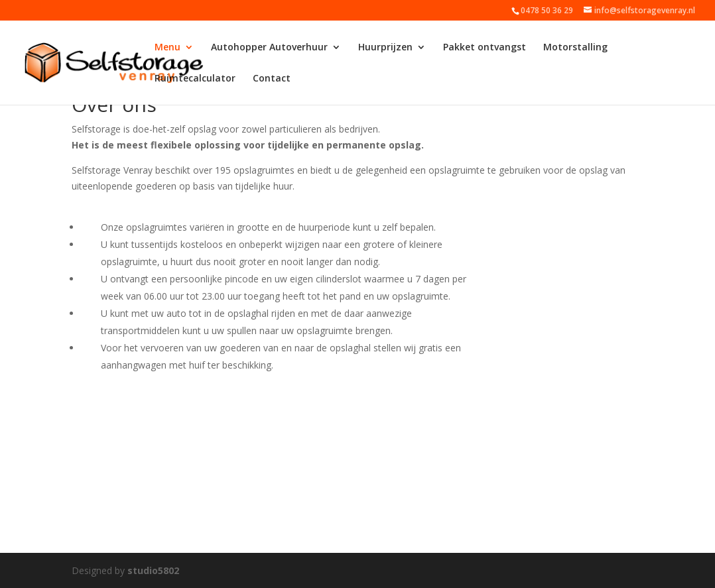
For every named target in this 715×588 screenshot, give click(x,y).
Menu (167, 48)
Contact (272, 79)
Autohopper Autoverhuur (269, 48)
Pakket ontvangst (485, 48)
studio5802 (153, 570)
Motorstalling (575, 48)
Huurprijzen (385, 48)
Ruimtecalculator (195, 79)
